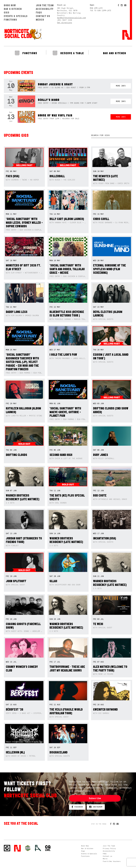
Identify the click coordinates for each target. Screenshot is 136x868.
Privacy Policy (109, 848)
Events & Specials (16, 16)
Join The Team (45, 5)
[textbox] (112, 135)
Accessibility (45, 9)
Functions (10, 20)
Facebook (77, 807)
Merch (40, 20)
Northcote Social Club (23, 34)
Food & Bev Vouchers (112, 861)
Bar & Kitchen (13, 9)
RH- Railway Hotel (38, 848)
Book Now (10, 5)
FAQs (39, 12)
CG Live (48, 848)
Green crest (28, 848)
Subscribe (95, 798)
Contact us (43, 16)
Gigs (7, 12)
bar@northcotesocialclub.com (71, 18)
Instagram (96, 807)
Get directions (65, 23)
